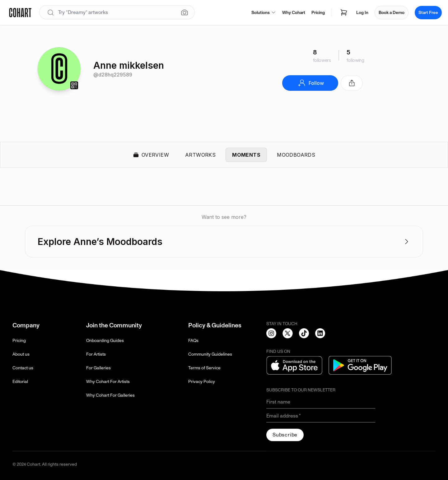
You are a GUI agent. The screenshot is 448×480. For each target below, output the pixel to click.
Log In (362, 13)
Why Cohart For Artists (108, 382)
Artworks (200, 155)
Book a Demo (392, 13)
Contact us (23, 368)
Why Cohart (294, 13)
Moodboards (296, 155)
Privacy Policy (202, 382)
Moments (246, 155)
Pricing (318, 13)
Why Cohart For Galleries (110, 395)
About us (21, 354)
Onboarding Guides (105, 341)
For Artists (96, 354)
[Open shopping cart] (344, 12)
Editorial (20, 382)
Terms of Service (204, 368)
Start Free (428, 13)
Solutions (264, 13)
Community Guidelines (210, 354)
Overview (151, 155)
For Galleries (98, 368)
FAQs (193, 341)
